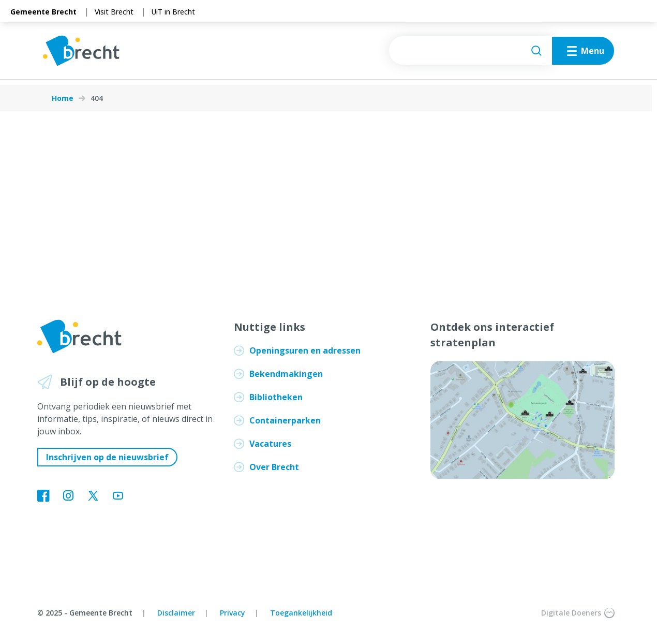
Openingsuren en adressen (305, 350)
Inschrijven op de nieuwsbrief (107, 457)
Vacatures (270, 444)
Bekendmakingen (286, 374)
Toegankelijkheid (301, 613)
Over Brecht (274, 467)
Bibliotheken (276, 397)
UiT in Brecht (173, 12)
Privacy (233, 613)
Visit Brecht (114, 12)
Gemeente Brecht (43, 12)
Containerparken (285, 420)
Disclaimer (176, 613)
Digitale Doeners (578, 613)
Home (63, 98)
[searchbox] (460, 54)
